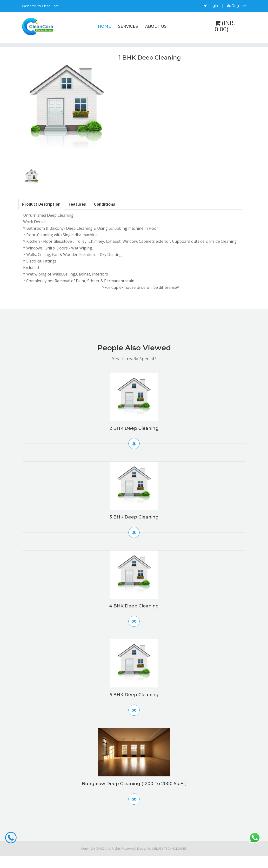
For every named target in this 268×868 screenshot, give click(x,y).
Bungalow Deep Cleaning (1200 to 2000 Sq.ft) (134, 784)
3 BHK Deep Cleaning (134, 517)
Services (128, 26)
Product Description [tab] (41, 204)
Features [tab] (77, 204)
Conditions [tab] (104, 204)
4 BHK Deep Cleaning (134, 606)
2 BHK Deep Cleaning (134, 428)
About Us (156, 26)
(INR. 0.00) (225, 26)
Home (104, 26)
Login (211, 6)
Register (236, 6)
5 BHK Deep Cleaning (134, 695)
